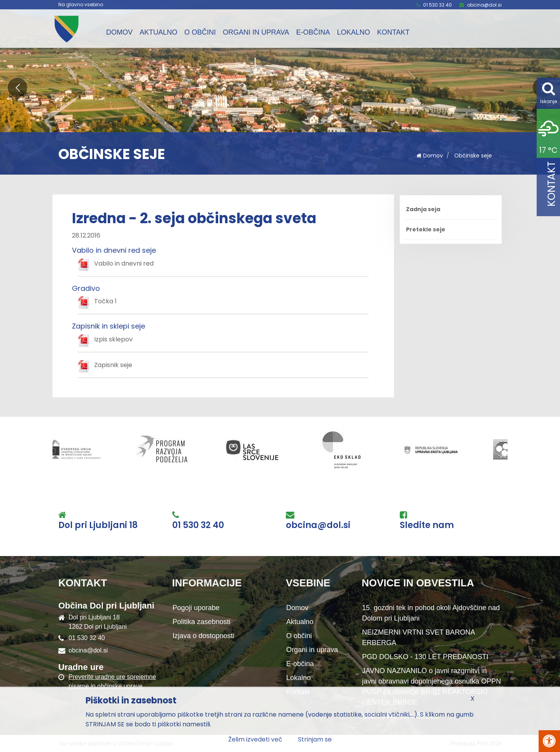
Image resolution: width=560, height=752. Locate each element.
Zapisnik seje (113, 365)
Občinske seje (473, 156)
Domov (119, 32)
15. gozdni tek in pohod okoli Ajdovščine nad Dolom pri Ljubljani (431, 613)
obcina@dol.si (484, 5)
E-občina (313, 32)
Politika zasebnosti (202, 622)
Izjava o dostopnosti (204, 636)
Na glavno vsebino (81, 5)
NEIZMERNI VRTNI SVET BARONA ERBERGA (418, 637)
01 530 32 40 (437, 5)
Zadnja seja (423, 209)
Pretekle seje (426, 229)
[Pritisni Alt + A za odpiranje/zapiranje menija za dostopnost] (549, 741)
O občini (200, 32)
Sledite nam (427, 525)
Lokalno (353, 32)
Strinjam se (315, 739)
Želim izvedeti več (255, 739)
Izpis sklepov (113, 339)
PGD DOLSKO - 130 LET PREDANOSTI (425, 657)
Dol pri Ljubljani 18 (98, 525)
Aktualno (158, 32)
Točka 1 (105, 301)
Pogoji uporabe (196, 608)
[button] (17, 87)
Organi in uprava (256, 32)
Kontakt (393, 32)
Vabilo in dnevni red (124, 263)
